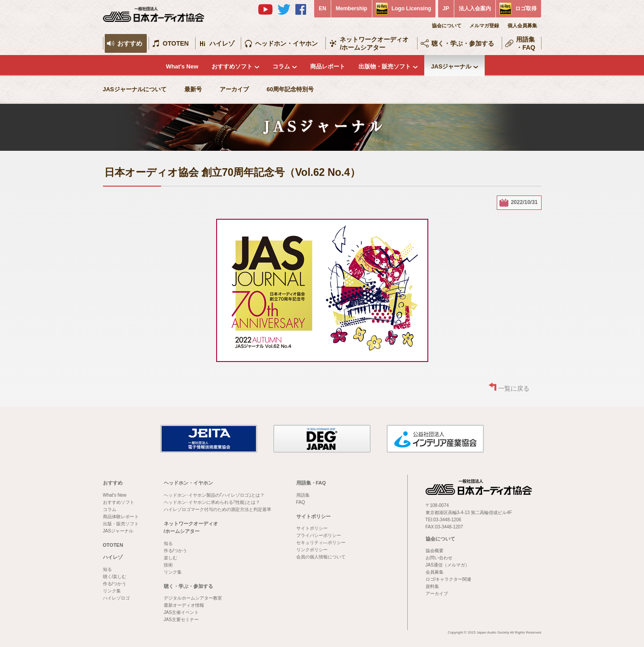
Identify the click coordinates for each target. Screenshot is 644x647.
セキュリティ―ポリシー (321, 543)
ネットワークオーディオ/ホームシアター (374, 43)
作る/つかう (115, 584)
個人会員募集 (522, 26)
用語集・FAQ (526, 43)
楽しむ (171, 558)
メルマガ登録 (484, 26)
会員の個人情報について (321, 557)
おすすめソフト (232, 66)
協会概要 (435, 551)
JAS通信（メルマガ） (448, 565)
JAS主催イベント (181, 612)
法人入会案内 (475, 9)
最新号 (193, 89)
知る (107, 569)
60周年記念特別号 (290, 89)
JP (446, 9)
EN (322, 9)
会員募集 (435, 572)
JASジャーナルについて (135, 89)
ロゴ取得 (526, 9)
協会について (447, 26)
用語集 (303, 495)
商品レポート (328, 66)
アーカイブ (234, 89)
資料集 (432, 586)
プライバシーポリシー (319, 535)
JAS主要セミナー (181, 619)
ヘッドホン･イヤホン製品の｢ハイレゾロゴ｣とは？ (214, 495)
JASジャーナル (451, 66)
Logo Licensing (412, 9)
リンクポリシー (312, 550)
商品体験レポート (121, 517)
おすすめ (130, 43)
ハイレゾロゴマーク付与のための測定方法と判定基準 (218, 509)
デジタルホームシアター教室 (193, 598)
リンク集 (112, 591)
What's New (182, 66)
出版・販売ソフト (121, 524)
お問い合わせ (439, 558)
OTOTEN (176, 43)
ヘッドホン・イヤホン (286, 43)
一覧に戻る (514, 388)
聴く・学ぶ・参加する (463, 43)
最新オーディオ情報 (184, 605)
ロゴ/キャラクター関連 (449, 579)
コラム (281, 66)
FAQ (301, 502)
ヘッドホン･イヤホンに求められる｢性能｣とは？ (212, 502)
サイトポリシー (313, 516)
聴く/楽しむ (115, 577)
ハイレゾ (222, 43)
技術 (168, 565)
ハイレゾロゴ (116, 598)
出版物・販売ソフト (385, 66)
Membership (352, 9)
